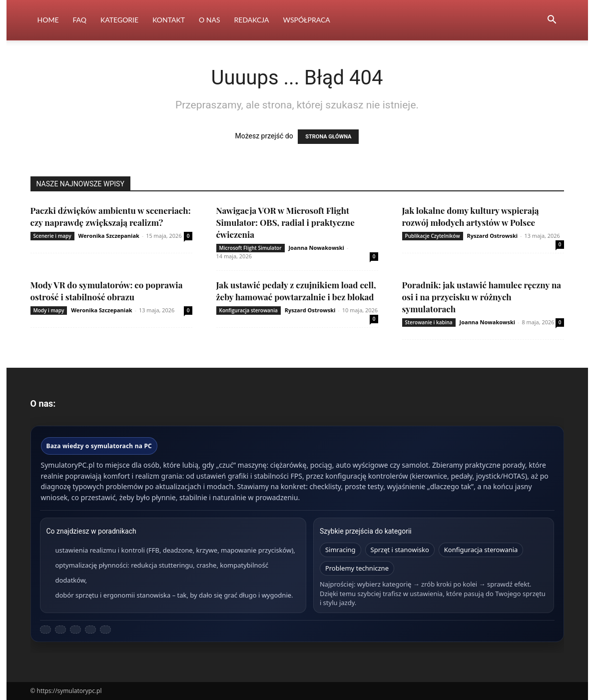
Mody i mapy (49, 310)
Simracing (340, 550)
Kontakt (169, 20)
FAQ (79, 20)
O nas (210, 20)
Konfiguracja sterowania (249, 310)
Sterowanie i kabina (429, 322)
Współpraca (307, 20)
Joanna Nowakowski (316, 248)
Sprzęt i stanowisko (400, 550)
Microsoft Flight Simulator (251, 248)
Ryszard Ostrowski (492, 236)
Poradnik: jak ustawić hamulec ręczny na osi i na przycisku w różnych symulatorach (482, 297)
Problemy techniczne (357, 568)
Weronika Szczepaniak (108, 236)
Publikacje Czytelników (433, 236)
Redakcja (252, 20)
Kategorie (119, 20)
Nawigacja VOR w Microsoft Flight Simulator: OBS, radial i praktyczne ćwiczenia (286, 222)
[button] (552, 21)
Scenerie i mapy (52, 236)
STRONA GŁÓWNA (328, 137)
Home (48, 20)
